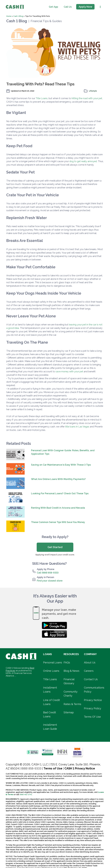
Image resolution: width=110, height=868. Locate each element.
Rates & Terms (72, 704)
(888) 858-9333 (31, 768)
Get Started (55, 547)
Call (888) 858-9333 (48, 573)
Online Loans (51, 671)
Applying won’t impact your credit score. (55, 555)
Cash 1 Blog (18, 16)
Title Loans (42, 98)
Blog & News (71, 671)
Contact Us (91, 679)
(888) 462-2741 (26, 795)
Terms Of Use (92, 717)
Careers (89, 671)
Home (9, 16)
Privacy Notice (93, 700)
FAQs (67, 662)
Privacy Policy (93, 708)
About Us (90, 662)
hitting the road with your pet (87, 98)
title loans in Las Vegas (77, 427)
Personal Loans (53, 662)
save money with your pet (69, 372)
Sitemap (69, 712)
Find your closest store (50, 581)
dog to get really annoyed (83, 161)
